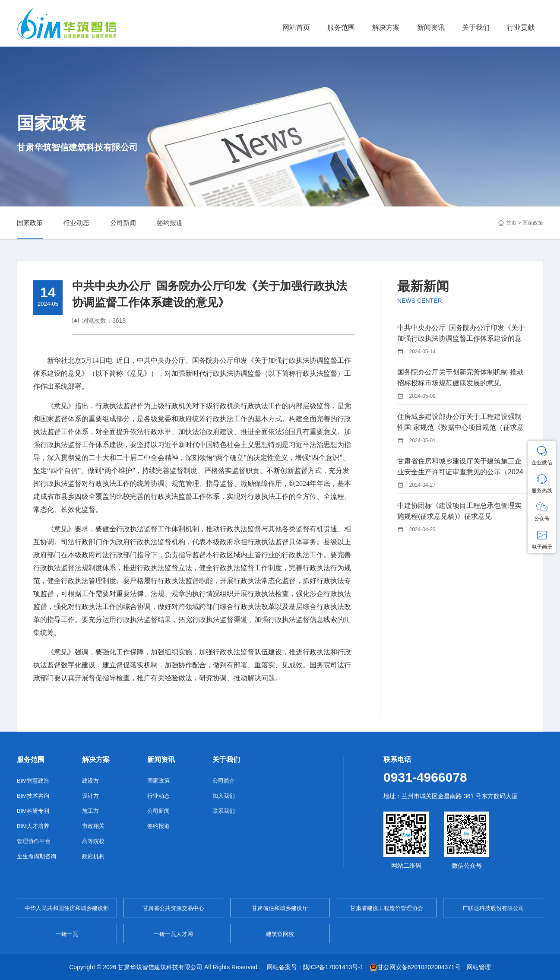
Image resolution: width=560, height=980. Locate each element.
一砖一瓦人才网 (173, 934)
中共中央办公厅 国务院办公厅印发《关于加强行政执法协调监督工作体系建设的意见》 (461, 338)
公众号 (542, 512)
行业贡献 (521, 27)
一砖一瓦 (67, 934)
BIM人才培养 (33, 826)
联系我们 (224, 811)
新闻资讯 (431, 27)
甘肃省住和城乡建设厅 (280, 908)
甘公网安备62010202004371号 (415, 967)
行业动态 (76, 223)
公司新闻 (123, 223)
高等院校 (93, 841)
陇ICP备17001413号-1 (333, 967)
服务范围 (341, 27)
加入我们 (224, 796)
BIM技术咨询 (33, 796)
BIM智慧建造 (33, 781)
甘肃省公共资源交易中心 (173, 908)
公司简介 (224, 781)
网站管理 (479, 967)
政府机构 (93, 856)
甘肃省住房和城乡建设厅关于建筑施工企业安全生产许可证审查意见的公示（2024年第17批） (460, 472)
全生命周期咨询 (36, 856)
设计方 (90, 796)
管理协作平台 (34, 841)
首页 (511, 223)
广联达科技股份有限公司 (493, 908)
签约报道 (170, 223)
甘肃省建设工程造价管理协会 (387, 908)
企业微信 (542, 455)
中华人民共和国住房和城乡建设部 (67, 908)
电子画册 (542, 540)
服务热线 (542, 484)
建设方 (90, 781)
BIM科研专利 (33, 811)
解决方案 (386, 27)
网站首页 (296, 27)
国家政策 (30, 223)
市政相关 (93, 826)
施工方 (90, 811)
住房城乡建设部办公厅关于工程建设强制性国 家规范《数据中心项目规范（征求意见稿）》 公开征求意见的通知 (460, 427)
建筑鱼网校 (280, 934)
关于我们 (476, 27)
